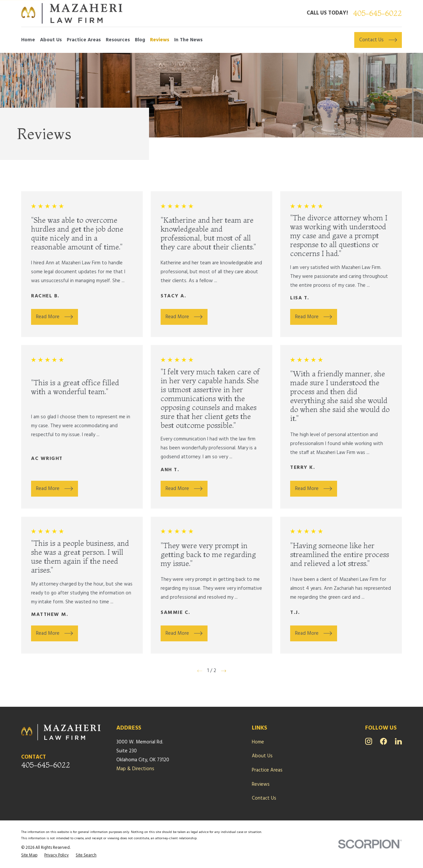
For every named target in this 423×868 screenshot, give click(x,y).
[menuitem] (29, 856)
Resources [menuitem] (118, 40)
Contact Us (264, 798)
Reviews (261, 784)
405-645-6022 (377, 13)
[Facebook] (384, 741)
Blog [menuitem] (140, 40)
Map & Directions (135, 769)
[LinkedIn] (398, 741)
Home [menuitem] (28, 40)
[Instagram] (369, 741)
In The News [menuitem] (188, 40)
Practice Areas (267, 770)
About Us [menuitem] (51, 40)
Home (258, 742)
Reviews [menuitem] (160, 40)
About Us (262, 756)
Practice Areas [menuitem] (84, 40)
